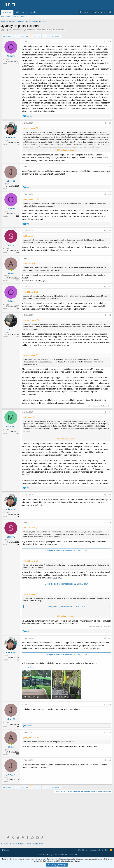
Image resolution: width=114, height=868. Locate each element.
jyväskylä (30, 30)
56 (31, 36)
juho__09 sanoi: (30, 199)
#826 (109, 42)
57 (35, 36)
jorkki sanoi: (28, 236)
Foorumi (7, 12)
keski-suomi (40, 30)
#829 (109, 194)
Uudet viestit (6, 17)
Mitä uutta (20, 12)
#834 (109, 412)
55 (27, 36)
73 (47, 36)
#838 (109, 705)
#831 (109, 259)
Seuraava (55, 36)
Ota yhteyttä (83, 850)
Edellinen (8, 36)
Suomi (5, 850)
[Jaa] (105, 42)
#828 (109, 167)
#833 (109, 315)
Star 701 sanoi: (29, 264)
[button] (27, 12)
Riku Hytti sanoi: (30, 320)
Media (33, 12)
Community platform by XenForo (57, 855)
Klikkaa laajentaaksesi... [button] (67, 150)
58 (39, 36)
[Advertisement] (57, 815)
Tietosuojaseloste (96, 850)
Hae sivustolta (19, 17)
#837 (109, 638)
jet (4, 30)
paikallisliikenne (58, 30)
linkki (49, 30)
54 (22, 36)
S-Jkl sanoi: (28, 417)
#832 (109, 287)
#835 (109, 495)
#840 (109, 760)
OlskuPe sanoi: (29, 128)
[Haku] (110, 12)
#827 (109, 123)
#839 (109, 732)
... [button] (19, 36)
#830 (109, 231)
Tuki (106, 850)
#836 (109, 523)
